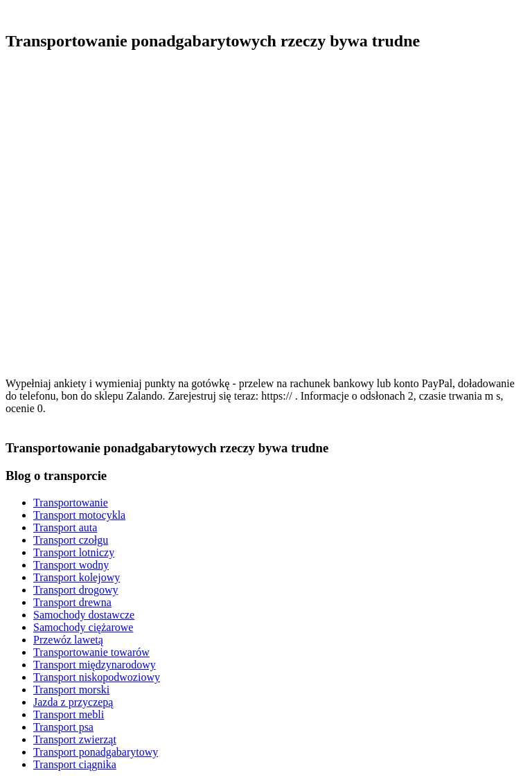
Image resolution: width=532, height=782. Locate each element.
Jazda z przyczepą (73, 702)
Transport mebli (69, 714)
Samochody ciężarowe (83, 627)
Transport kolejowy (77, 577)
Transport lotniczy (74, 552)
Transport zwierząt (75, 739)
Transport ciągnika (75, 764)
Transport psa (63, 727)
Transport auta (65, 527)
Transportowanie (71, 503)
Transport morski (71, 690)
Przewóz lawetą (68, 640)
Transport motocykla (79, 515)
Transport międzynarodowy (95, 665)
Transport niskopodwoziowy (97, 677)
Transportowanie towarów (91, 652)
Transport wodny (71, 565)
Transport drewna (72, 602)
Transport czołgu (71, 540)
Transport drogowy (76, 590)
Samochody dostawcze (84, 615)
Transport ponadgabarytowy (96, 752)
